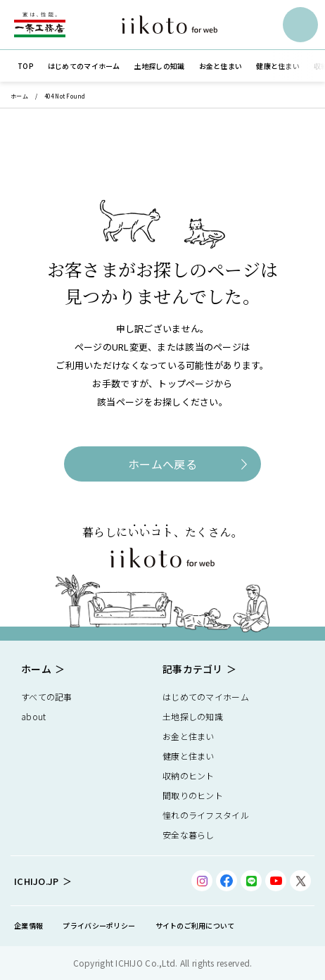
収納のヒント (189, 775)
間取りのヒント (193, 795)
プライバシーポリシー (99, 925)
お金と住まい (189, 736)
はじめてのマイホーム (206, 697)
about (33, 716)
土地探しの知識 (193, 716)
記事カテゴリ (193, 669)
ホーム (19, 96)
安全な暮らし (189, 835)
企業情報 (28, 925)
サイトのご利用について (195, 925)
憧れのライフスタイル (206, 815)
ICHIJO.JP (37, 881)
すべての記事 (47, 697)
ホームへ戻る (162, 464)
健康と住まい (189, 756)
